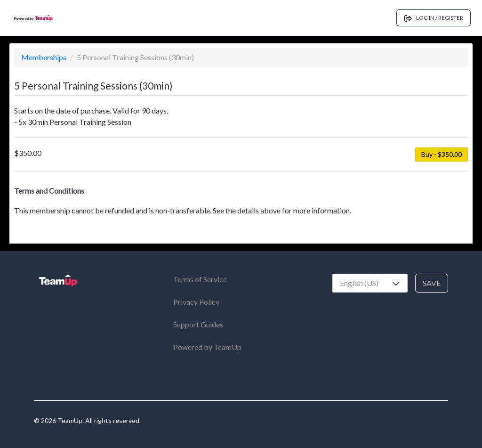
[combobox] (370, 283)
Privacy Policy (196, 302)
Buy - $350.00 (442, 154)
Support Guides (198, 324)
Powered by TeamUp (207, 347)
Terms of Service (200, 279)
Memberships (44, 57)
